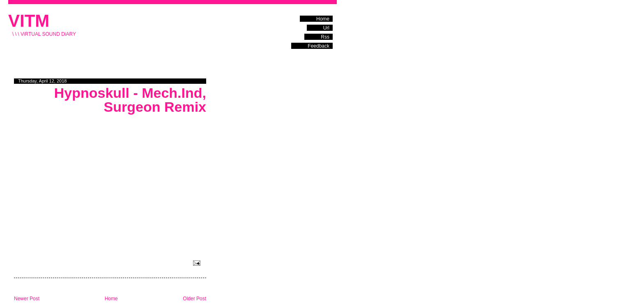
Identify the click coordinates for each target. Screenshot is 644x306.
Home (323, 19)
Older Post (194, 299)
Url (326, 28)
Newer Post (27, 299)
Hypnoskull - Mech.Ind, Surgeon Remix (130, 100)
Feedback (319, 46)
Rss (325, 37)
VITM (29, 21)
